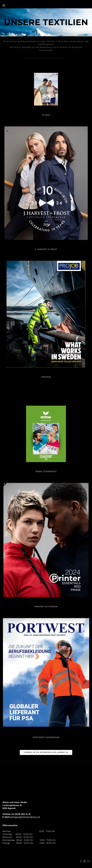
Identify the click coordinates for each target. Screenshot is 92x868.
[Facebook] (81, 861)
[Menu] (4, 5)
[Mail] (88, 861)
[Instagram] (85, 861)
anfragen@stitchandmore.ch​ (25, 817)
